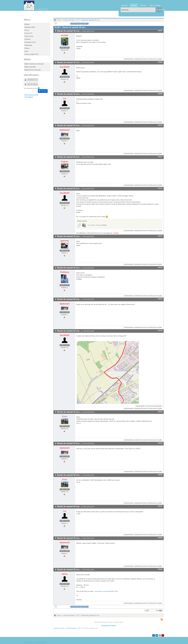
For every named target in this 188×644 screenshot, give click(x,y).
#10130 (160, 569)
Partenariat (28, 45)
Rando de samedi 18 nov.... (91, 20)
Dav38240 (65, 67)
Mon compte (155, 5)
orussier (65, 35)
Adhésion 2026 (30, 27)
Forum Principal (69, 20)
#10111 (160, 157)
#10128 (160, 538)
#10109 (160, 94)
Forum (134, 5)
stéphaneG (65, 130)
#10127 (160, 506)
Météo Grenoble (30, 67)
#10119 (160, 331)
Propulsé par (106, 626)
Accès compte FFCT (32, 54)
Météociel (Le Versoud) (32, 70)
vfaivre (65, 574)
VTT (78, 20)
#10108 (160, 62)
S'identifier (43, 91)
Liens (26, 51)
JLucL (65, 416)
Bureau (27, 24)
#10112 (160, 188)
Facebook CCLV (30, 42)
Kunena (113, 626)
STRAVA (27, 39)
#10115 (160, 236)
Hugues (65, 161)
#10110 (160, 125)
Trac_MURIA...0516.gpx (94, 225)
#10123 (160, 412)
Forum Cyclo (29, 36)
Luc (65, 98)
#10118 (160, 299)
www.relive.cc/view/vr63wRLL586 (106, 591)
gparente (65, 241)
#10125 (160, 475)
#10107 (160, 31)
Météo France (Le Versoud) (34, 64)
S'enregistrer (29, 97)
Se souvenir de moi (31, 88)
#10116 (160, 267)
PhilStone (65, 272)
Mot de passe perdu (31, 95)
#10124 (160, 443)
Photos (143, 5)
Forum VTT (28, 33)
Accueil (124, 5)
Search (159, 10)
